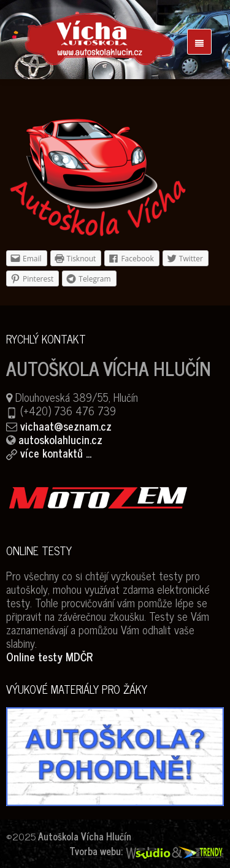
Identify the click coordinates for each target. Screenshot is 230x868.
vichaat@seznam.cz (66, 426)
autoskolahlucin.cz (60, 439)
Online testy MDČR (49, 656)
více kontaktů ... (56, 453)
